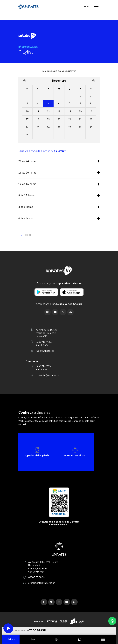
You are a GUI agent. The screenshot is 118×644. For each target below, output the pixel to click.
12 (48, 111)
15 (80, 111)
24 (27, 127)
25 (38, 127)
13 (59, 111)
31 (27, 135)
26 (48, 127)
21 (70, 119)
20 (59, 119)
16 (91, 111)
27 (59, 127)
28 (70, 127)
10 (27, 111)
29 (80, 127)
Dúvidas (11, 639)
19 (48, 119)
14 (70, 111)
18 (38, 119)
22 (80, 119)
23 (91, 119)
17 (27, 119)
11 (38, 111)
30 (91, 127)
